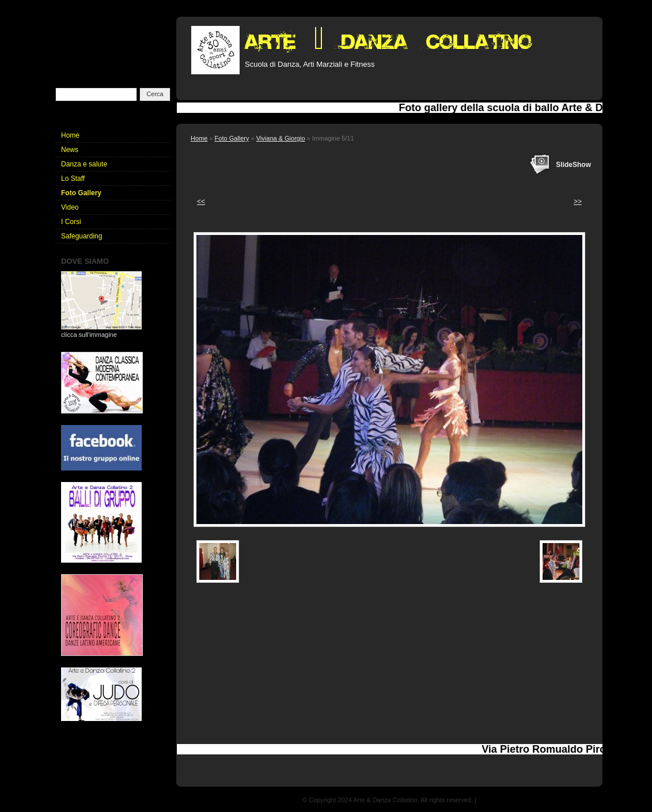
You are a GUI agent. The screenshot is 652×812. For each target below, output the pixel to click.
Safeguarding (81, 236)
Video (70, 207)
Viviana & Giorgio (281, 138)
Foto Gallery (232, 138)
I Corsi (71, 222)
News (70, 150)
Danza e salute (84, 164)
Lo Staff (73, 179)
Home (199, 138)
